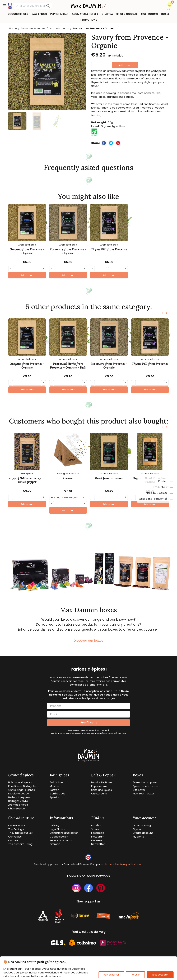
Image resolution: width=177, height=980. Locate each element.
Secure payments (61, 840)
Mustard (55, 786)
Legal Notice (57, 829)
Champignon (17, 809)
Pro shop (97, 825)
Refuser (135, 975)
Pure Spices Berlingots (22, 786)
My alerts (138, 837)
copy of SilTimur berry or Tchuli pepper (27, 480)
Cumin (68, 478)
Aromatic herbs (59, 28)
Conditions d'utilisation (64, 833)
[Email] (88, 714)
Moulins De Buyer (102, 782)
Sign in (137, 829)
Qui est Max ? (17, 825)
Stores (95, 829)
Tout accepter (160, 975)
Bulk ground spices (20, 782)
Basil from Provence (109, 478)
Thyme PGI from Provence (109, 249)
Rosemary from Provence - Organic (68, 251)
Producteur (163, 487)
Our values (15, 837)
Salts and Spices (102, 790)
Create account (143, 833)
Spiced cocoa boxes (146, 786)
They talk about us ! (21, 833)
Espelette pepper (19, 794)
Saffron (54, 790)
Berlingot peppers (19, 797)
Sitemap (55, 844)
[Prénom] (88, 706)
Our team (14, 840)
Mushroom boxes (144, 794)
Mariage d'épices (159, 493)
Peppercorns (99, 786)
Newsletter (98, 844)
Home (13, 28)
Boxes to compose (145, 782)
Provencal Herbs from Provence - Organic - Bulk (68, 366)
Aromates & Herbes (33, 28)
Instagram (98, 837)
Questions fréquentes (156, 499)
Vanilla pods (58, 794)
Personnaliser (111, 975)
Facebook (97, 833)
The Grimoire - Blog (20, 844)
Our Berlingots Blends (22, 790)
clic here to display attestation (123, 864)
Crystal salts (99, 794)
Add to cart (125, 65)
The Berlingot (17, 829)
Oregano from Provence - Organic (27, 251)
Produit (165, 481)
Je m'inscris (89, 723)
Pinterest (97, 840)
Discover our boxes (88, 640)
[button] (170, 6)
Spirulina (55, 797)
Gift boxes (139, 790)
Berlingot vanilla (18, 801)
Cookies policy (59, 837)
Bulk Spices (57, 782)
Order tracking (142, 825)
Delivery (55, 825)
